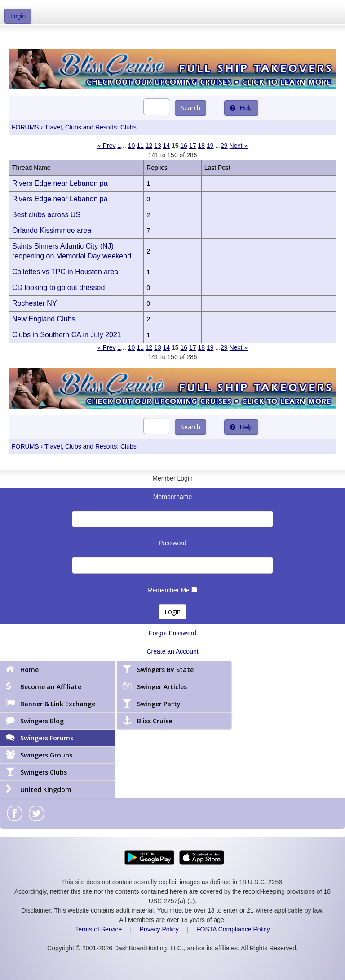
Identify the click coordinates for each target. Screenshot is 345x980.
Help (241, 108)
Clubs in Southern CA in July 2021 (67, 335)
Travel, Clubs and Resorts (81, 127)
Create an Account (172, 651)
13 (158, 146)
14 (167, 146)
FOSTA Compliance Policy (233, 929)
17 (193, 146)
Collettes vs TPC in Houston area (65, 272)
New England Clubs (44, 319)
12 (149, 146)
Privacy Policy (159, 929)
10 (132, 146)
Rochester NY (35, 303)
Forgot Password (172, 633)
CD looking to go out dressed (58, 287)
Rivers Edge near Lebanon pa (60, 183)
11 (140, 146)
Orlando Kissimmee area (52, 230)
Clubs (128, 127)
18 (201, 146)
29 (224, 146)
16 (184, 146)
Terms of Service (98, 929)
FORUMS (25, 127)
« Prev (106, 146)
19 (210, 146)
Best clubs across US (46, 215)
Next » (239, 146)
